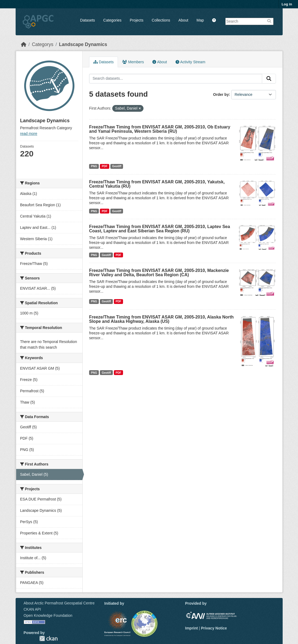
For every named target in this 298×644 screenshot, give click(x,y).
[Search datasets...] (176, 79)
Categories (113, 20)
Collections (161, 20)
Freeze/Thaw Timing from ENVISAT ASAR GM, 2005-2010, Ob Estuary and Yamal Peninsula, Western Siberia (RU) (160, 129)
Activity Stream (190, 62)
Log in (287, 4)
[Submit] (269, 79)
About (183, 20)
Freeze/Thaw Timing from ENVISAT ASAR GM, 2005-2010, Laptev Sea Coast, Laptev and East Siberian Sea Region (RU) (159, 229)
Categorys (43, 44)
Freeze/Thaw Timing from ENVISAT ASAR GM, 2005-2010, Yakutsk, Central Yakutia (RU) (157, 184)
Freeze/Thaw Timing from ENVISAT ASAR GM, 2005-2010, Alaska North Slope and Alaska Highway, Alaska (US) (161, 319)
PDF (105, 166)
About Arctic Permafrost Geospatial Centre (59, 603)
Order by (221, 94)
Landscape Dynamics (83, 44)
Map (200, 20)
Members (133, 62)
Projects (137, 20)
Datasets (88, 20)
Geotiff (117, 166)
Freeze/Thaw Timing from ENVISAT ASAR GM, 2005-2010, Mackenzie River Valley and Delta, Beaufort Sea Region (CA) (159, 273)
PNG (94, 166)
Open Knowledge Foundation (48, 615)
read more (29, 134)
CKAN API (32, 609)
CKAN (48, 638)
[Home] (24, 44)
